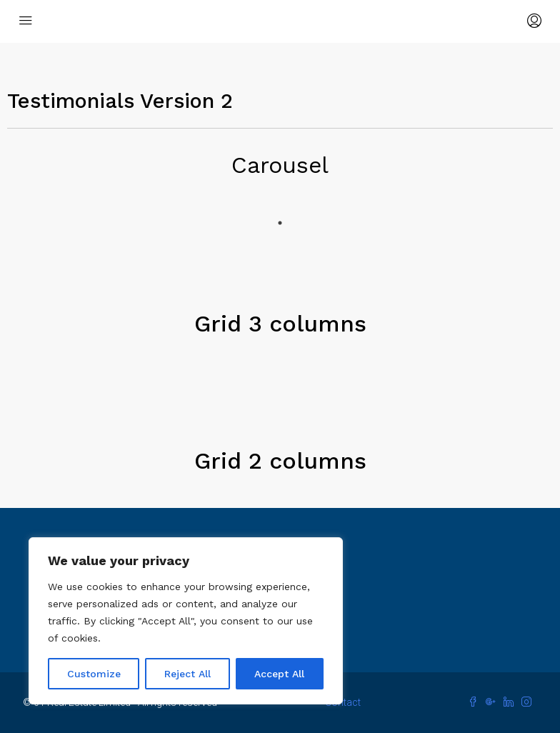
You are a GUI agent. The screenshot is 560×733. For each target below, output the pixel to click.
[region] (186, 621)
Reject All (187, 674)
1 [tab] (280, 223)
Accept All (279, 674)
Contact (343, 702)
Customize (94, 674)
